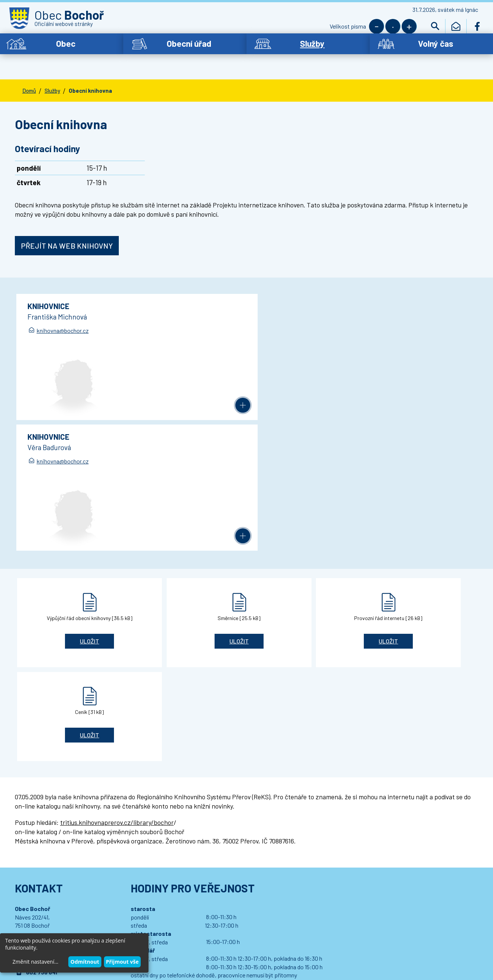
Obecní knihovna (90, 75)
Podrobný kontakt (57, 784)
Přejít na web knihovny (67, 230)
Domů (29, 75)
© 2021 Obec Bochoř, (49, 920)
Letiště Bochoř (36, 835)
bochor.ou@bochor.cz (56, 745)
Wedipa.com (38, 928)
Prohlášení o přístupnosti (163, 920)
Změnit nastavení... (35, 962)
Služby (52, 75)
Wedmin (165, 928)
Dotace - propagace (43, 822)
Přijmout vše (122, 962)
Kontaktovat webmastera (103, 920)
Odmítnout (85, 962)
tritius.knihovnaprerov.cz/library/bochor (117, 583)
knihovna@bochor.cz (63, 316)
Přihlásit (165, 889)
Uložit (61, 495)
